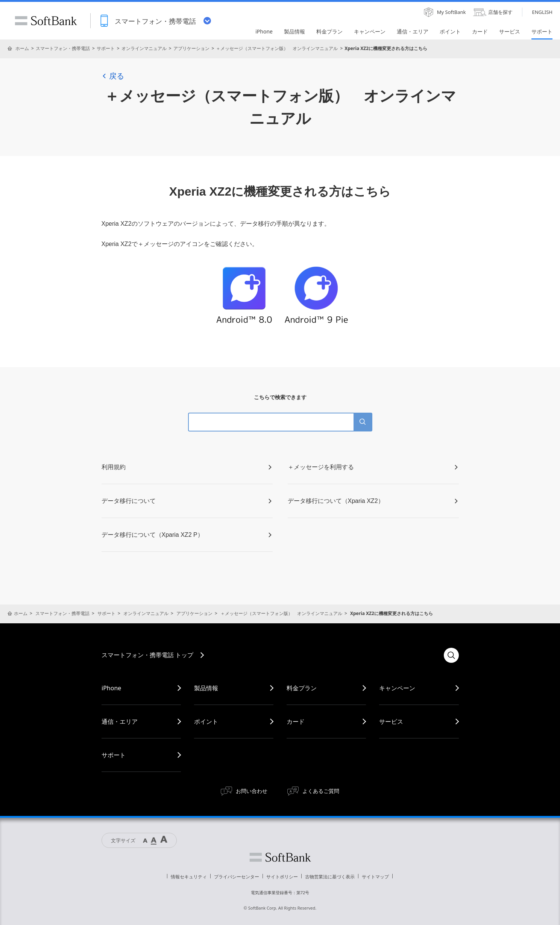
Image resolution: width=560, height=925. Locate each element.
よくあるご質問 (321, 791)
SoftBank (46, 21)
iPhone (111, 688)
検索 (451, 655)
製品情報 (206, 688)
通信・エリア (120, 721)
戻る (113, 76)
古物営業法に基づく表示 (330, 877)
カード (296, 721)
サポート (106, 48)
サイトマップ (375, 877)
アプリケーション (191, 48)
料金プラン (302, 688)
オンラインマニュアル (144, 48)
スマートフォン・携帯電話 (63, 48)
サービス (391, 721)
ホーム (22, 48)
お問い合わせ (252, 791)
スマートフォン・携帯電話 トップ (147, 655)
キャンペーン (397, 688)
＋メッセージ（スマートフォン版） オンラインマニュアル (277, 48)
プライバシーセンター (237, 877)
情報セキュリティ (189, 877)
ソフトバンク (280, 857)
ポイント (206, 721)
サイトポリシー (282, 877)
